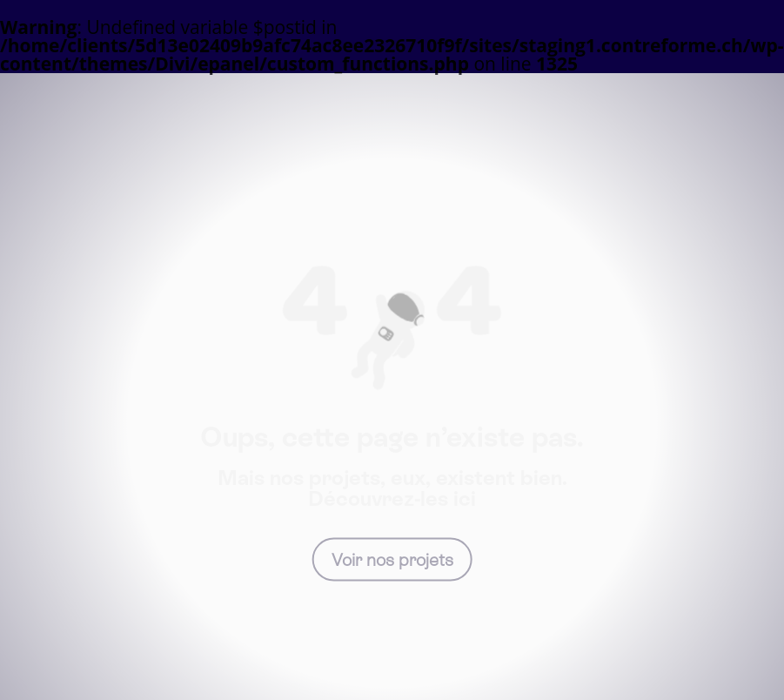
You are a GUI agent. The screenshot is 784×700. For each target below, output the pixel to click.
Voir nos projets (392, 559)
